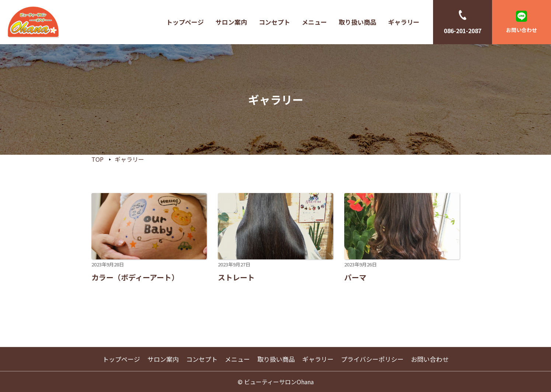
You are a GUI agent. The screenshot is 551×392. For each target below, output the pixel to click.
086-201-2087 (463, 31)
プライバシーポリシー (372, 359)
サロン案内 (231, 22)
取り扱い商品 (358, 22)
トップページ (185, 22)
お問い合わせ (522, 30)
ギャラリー (404, 22)
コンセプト (274, 22)
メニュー (314, 22)
